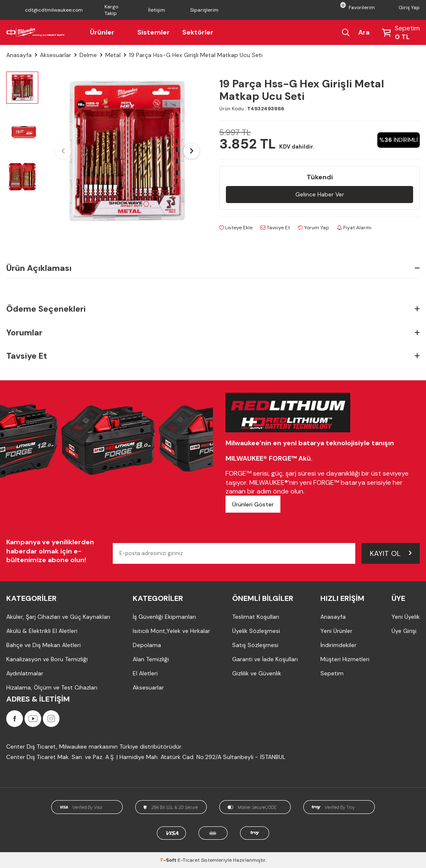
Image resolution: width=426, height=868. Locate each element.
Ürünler (107, 32)
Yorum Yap (313, 228)
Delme (88, 55)
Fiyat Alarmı (354, 228)
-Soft (169, 860)
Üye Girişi (404, 631)
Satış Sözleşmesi (255, 645)
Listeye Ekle (236, 228)
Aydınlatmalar (25, 673)
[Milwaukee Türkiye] (36, 32)
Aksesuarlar (56, 55)
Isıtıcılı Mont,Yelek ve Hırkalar (171, 631)
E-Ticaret (189, 860)
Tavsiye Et (275, 228)
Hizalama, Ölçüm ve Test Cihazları (52, 687)
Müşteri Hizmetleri (345, 659)
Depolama (147, 645)
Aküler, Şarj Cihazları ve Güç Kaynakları (58, 617)
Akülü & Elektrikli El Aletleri (42, 631)
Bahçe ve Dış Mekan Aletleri (43, 645)
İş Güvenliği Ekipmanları (164, 617)
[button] (63, 151)
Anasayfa (19, 55)
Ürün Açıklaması (213, 268)
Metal (113, 55)
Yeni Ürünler (336, 631)
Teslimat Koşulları (256, 617)
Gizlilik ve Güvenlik (257, 673)
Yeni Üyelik (406, 617)
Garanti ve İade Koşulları (265, 659)
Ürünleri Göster (253, 504)
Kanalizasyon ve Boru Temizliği (47, 659)
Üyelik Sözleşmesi (256, 631)
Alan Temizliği (151, 659)
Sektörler (198, 32)
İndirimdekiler (338, 645)
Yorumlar (213, 333)
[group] (127, 151)
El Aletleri (145, 673)
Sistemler (154, 32)
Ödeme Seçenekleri (213, 309)
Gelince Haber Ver (320, 194)
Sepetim (332, 673)
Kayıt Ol (391, 553)
